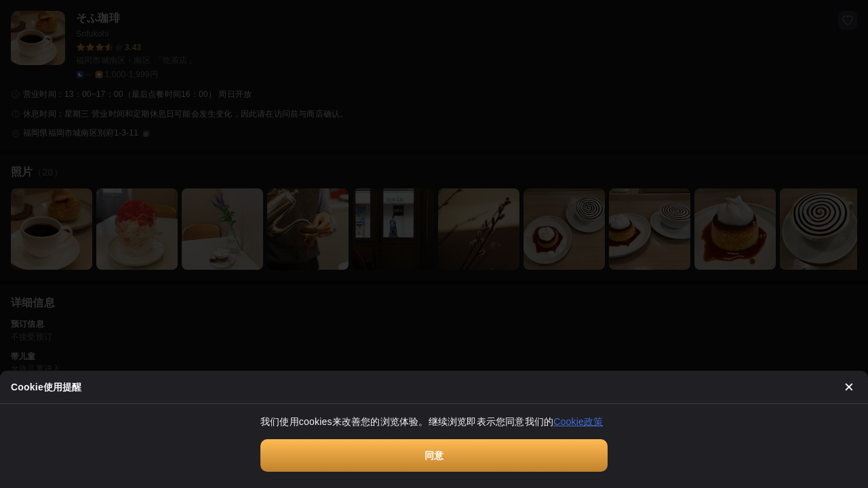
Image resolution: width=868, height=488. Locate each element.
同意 (434, 455)
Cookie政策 (578, 422)
